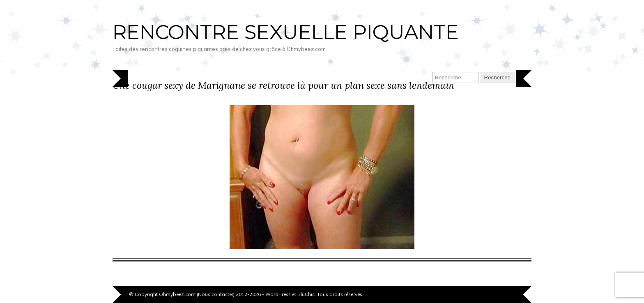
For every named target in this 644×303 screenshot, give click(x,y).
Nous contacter (216, 294)
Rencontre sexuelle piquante (286, 32)
